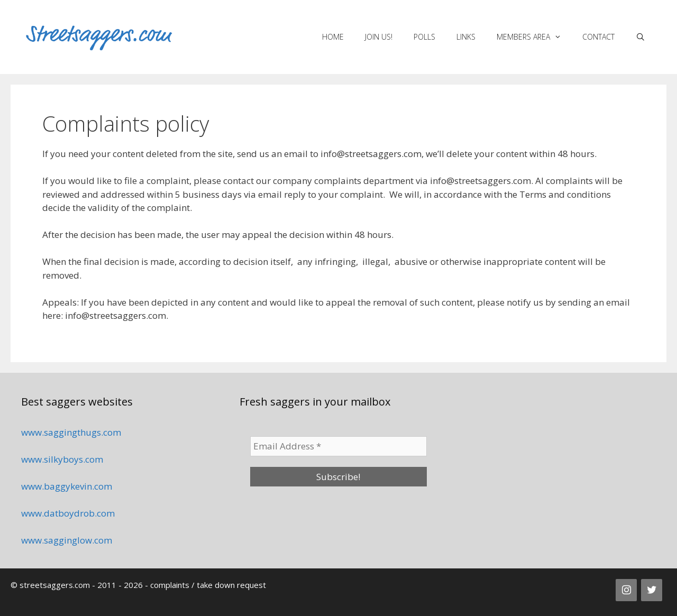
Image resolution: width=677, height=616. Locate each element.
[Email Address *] (338, 446)
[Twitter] (652, 590)
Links (466, 37)
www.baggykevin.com (67, 486)
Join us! (379, 37)
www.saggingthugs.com (71, 432)
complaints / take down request (208, 585)
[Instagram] (626, 590)
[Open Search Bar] (641, 37)
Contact (598, 37)
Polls (424, 37)
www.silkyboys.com (62, 459)
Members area (534, 37)
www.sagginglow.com (67, 540)
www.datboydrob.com (68, 513)
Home (333, 37)
